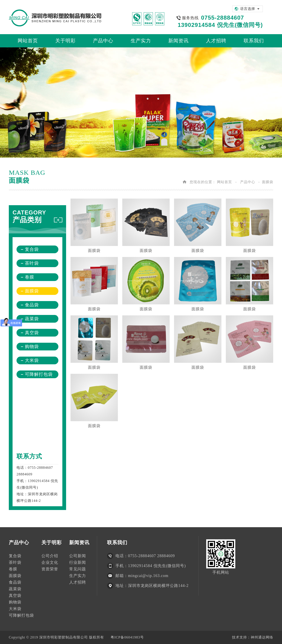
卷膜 (30, 277)
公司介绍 (50, 556)
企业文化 (50, 562)
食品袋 (32, 305)
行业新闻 (78, 562)
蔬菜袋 (32, 319)
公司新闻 (78, 556)
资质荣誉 (50, 569)
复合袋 (32, 249)
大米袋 (32, 360)
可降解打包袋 (39, 374)
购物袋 (32, 346)
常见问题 (78, 569)
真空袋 (32, 333)
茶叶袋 (32, 263)
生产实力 (78, 576)
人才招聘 (78, 582)
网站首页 (224, 182)
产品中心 (248, 182)
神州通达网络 (262, 637)
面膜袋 (32, 291)
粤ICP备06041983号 (127, 637)
